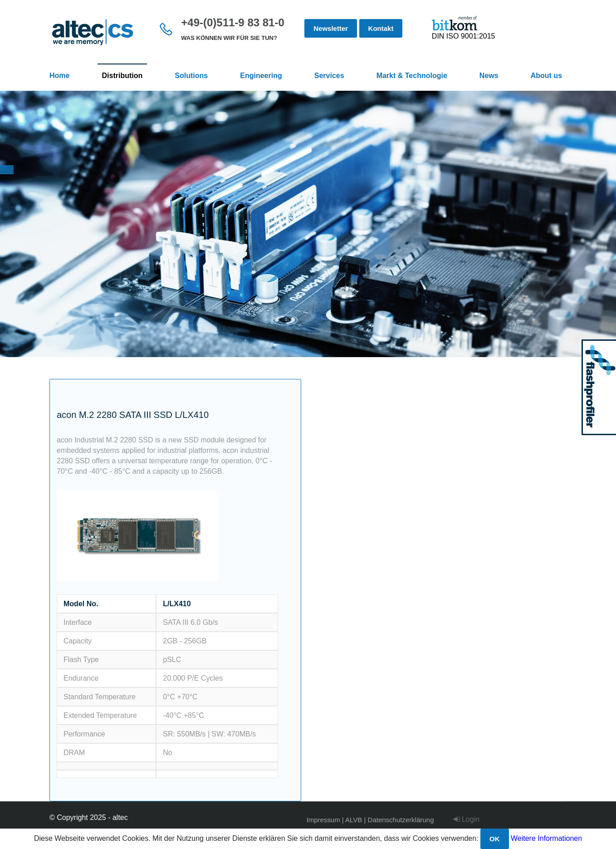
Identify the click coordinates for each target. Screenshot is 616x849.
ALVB (354, 820)
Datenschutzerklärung (401, 820)
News (489, 76)
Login (467, 819)
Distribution (122, 76)
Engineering (261, 76)
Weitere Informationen (546, 838)
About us (546, 76)
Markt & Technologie (412, 76)
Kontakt (381, 28)
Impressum (323, 820)
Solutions (191, 76)
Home (59, 76)
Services (329, 76)
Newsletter (331, 28)
